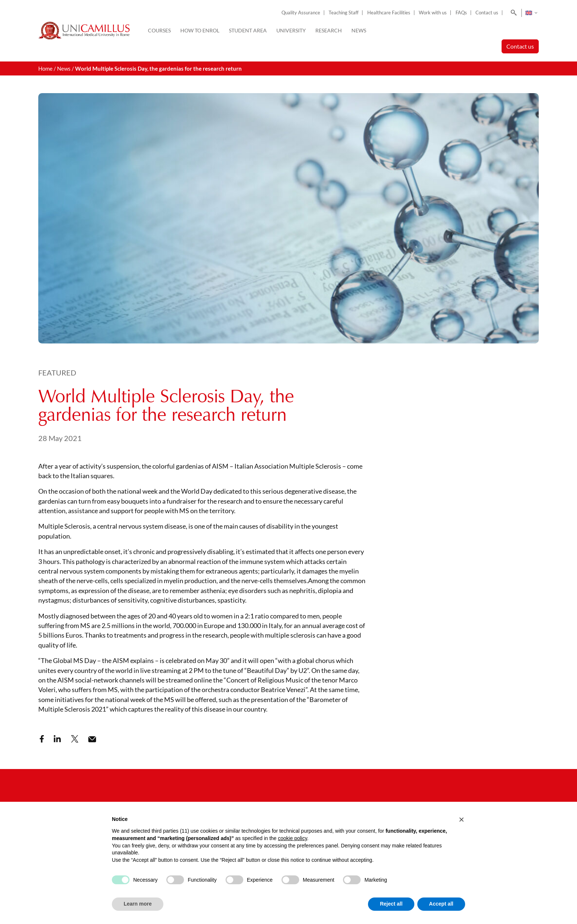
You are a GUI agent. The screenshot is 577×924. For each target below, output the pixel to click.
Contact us (487, 13)
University (291, 30)
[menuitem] (531, 13)
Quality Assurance (301, 13)
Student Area (248, 30)
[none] (531, 13)
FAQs (461, 13)
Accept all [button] (441, 904)
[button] (461, 819)
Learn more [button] (138, 904)
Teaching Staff (344, 13)
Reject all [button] (391, 904)
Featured (57, 373)
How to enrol (200, 30)
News (359, 30)
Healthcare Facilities (389, 13)
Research (329, 30)
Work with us (433, 13)
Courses (159, 30)
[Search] (512, 13)
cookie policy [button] (292, 838)
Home (45, 68)
